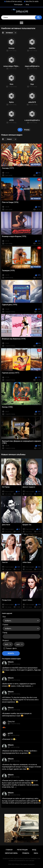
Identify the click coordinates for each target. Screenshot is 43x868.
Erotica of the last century (14, 1)
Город (5, 633)
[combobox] (22, 621)
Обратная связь (11, 853)
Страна (5, 625)
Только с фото (11, 648)
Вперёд (27, 130)
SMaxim (11, 662)
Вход (27, 5)
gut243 (10, 733)
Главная (9, 850)
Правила (26, 853)
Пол (4, 617)
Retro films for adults (32, 1)
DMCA (36, 853)
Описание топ (9, 739)
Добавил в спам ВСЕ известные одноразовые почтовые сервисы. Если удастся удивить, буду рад (21, 670)
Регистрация (18, 5)
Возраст (6, 640)
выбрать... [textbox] (9, 621)
